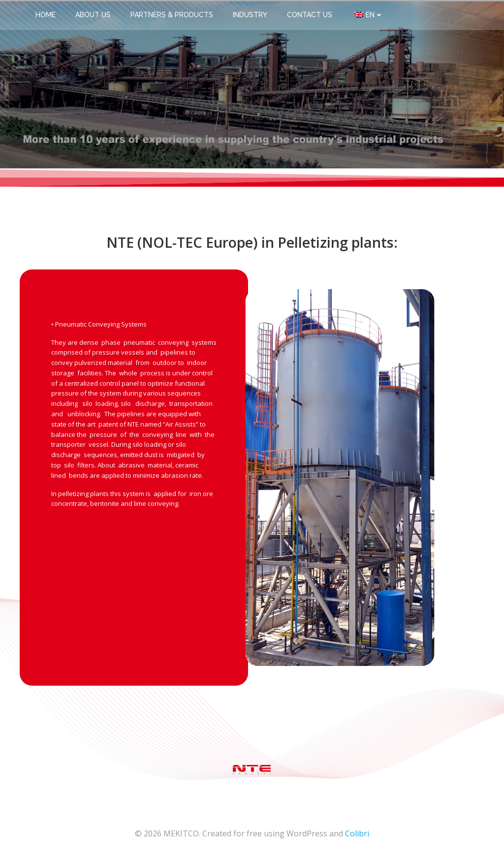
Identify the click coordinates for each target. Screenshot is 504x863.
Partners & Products (172, 15)
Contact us (310, 15)
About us (93, 15)
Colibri (357, 833)
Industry (250, 15)
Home (46, 15)
